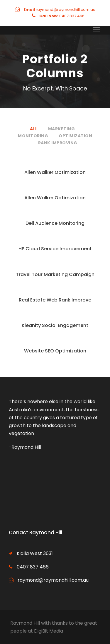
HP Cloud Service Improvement (55, 249)
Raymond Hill (25, 623)
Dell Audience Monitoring (55, 223)
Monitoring (33, 136)
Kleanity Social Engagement (55, 325)
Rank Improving (58, 143)
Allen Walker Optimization (55, 172)
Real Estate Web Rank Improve (55, 300)
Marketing (62, 129)
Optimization (75, 136)
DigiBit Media (49, 631)
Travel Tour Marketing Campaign (55, 274)
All (34, 129)
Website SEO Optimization (55, 351)
